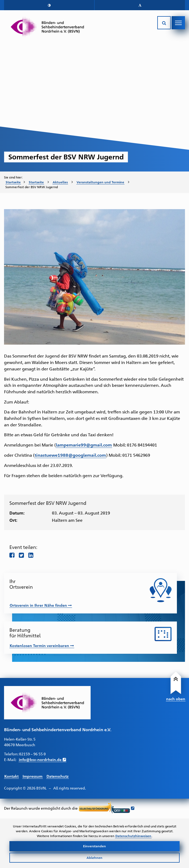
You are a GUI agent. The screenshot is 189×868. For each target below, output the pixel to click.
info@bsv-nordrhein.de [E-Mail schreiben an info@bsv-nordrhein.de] (40, 759)
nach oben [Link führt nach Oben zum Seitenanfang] (176, 699)
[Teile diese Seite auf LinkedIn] (31, 555)
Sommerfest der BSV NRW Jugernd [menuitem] (32, 187)
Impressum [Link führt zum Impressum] (33, 776)
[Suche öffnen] (164, 23)
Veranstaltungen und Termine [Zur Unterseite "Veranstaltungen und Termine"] (100, 182)
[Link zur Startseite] (47, 27)
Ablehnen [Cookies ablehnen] (94, 858)
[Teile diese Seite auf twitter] (21, 555)
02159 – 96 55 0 (32, 754)
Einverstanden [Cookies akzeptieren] (94, 846)
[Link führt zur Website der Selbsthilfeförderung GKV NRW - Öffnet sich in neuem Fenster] (107, 808)
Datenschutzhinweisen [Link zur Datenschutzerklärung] (133, 836)
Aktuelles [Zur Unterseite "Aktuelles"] (60, 182)
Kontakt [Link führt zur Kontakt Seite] (11, 776)
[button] (49, 5)
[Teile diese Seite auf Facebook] (12, 555)
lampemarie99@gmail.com (84, 445)
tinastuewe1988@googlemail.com (70, 455)
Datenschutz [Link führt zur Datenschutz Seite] (58, 776)
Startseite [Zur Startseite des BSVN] (13, 182)
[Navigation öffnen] (178, 23)
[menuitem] (15, 182)
